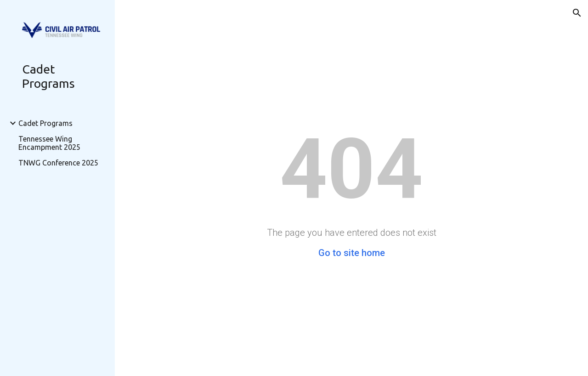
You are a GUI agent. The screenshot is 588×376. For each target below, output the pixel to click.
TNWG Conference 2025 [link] (58, 163)
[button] (577, 13)
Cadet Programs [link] (45, 123)
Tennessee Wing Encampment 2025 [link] (49, 143)
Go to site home (352, 253)
